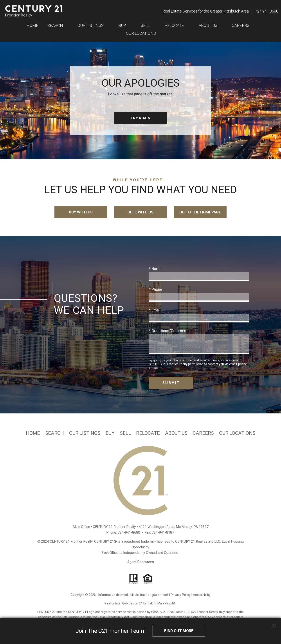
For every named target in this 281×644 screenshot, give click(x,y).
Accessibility (202, 595)
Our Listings (85, 433)
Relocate (148, 433)
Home (32, 25)
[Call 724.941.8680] (267, 11)
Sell (125, 433)
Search (55, 433)
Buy (110, 433)
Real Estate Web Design (123, 604)
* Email (155, 310)
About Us (176, 433)
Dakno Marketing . (162, 604)
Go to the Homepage (200, 212)
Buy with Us (81, 212)
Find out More (179, 631)
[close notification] (274, 625)
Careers (203, 433)
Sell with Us (140, 212)
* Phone (156, 290)
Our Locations (141, 33)
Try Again (140, 118)
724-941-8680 (129, 533)
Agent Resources (141, 562)
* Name (155, 269)
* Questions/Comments (169, 331)
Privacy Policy (181, 595)
